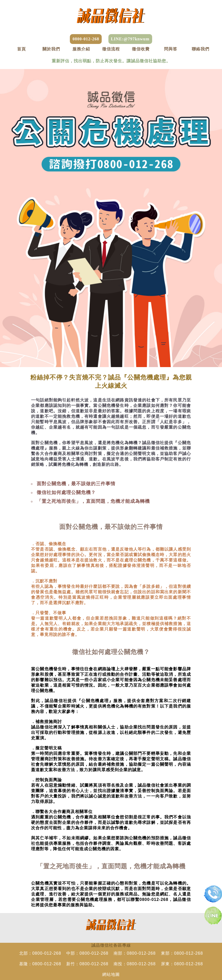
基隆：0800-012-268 (40, 964)
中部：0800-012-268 (87, 953)
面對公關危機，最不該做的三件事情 (76, 484)
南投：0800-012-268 (135, 964)
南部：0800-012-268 (135, 953)
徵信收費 (141, 49)
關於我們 (51, 49)
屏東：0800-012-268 (182, 964)
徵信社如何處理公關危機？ (66, 492)
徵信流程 (111, 49)
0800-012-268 (86, 39)
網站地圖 (111, 974)
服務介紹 (81, 49)
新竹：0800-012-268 (87, 964)
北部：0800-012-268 (40, 953)
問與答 (171, 49)
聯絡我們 (201, 49)
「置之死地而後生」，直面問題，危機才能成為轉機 (93, 501)
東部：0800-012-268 (182, 953)
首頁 (21, 49)
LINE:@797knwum (130, 39)
